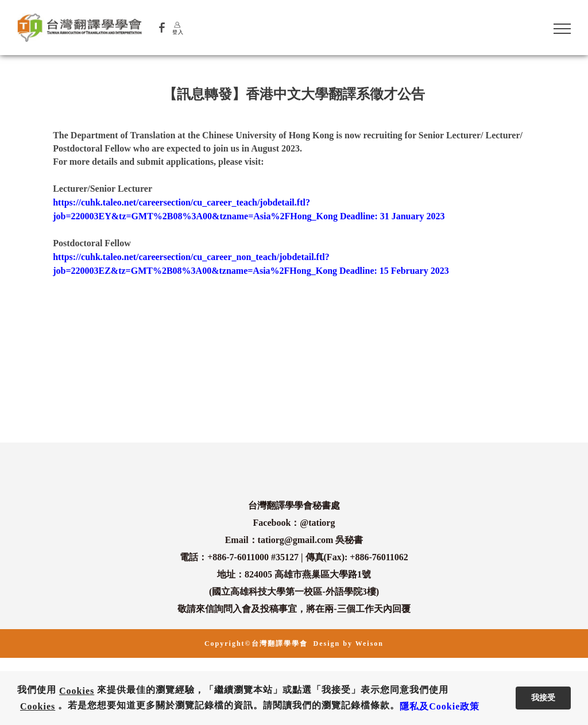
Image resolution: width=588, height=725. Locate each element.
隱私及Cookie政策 (440, 706)
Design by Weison (349, 643)
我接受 (543, 698)
